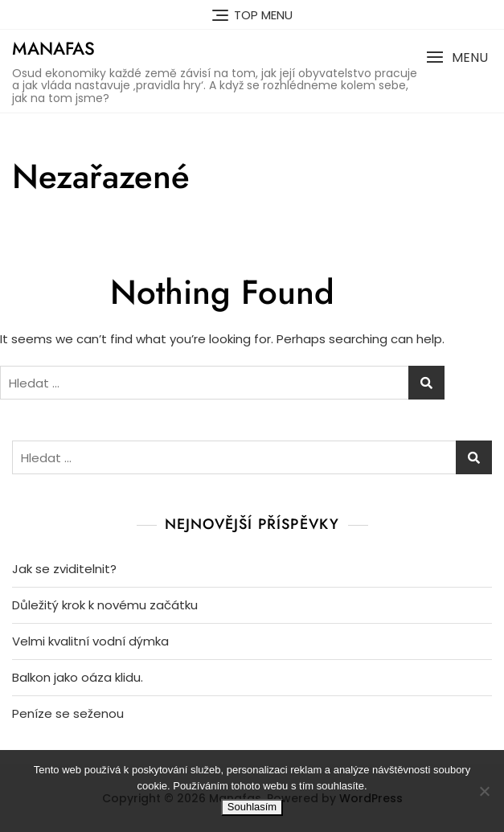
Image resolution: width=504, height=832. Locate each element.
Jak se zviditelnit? (64, 569)
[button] (457, 57)
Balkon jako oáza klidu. (78, 677)
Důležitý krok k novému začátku (105, 605)
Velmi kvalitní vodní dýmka (90, 641)
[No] (484, 791)
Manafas (53, 48)
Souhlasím (252, 807)
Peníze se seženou (68, 713)
